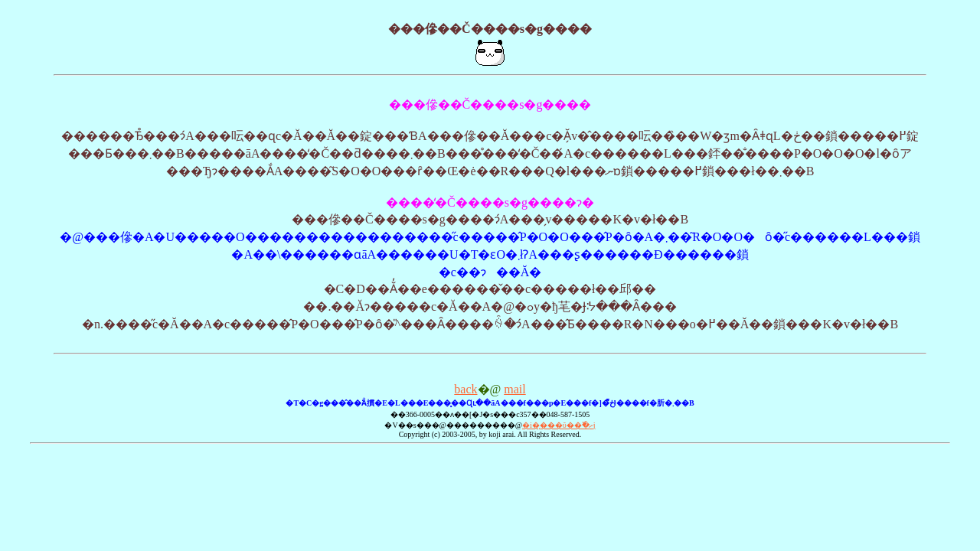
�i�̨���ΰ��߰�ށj (559, 425)
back (465, 389)
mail (514, 389)
